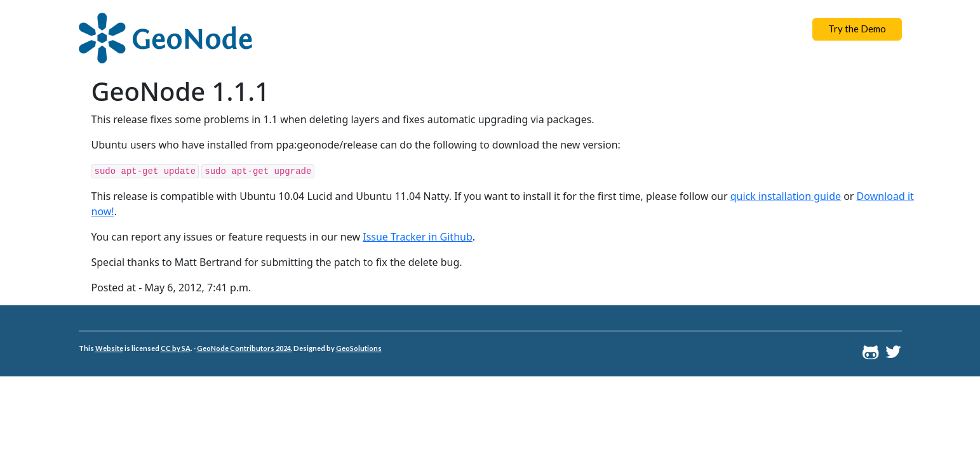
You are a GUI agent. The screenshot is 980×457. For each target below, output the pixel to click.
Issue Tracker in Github (418, 237)
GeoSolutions (359, 348)
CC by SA (176, 348)
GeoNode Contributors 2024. (245, 348)
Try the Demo (857, 29)
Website (109, 348)
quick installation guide (786, 196)
